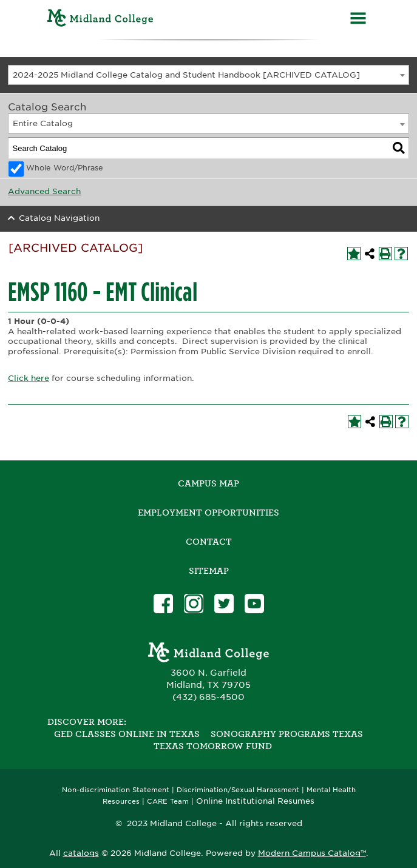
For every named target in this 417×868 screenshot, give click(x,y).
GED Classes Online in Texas (127, 734)
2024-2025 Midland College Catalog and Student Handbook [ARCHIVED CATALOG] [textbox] (186, 75)
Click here (29, 378)
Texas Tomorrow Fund (213, 746)
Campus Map (208, 483)
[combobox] (208, 75)
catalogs (81, 853)
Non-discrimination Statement (116, 790)
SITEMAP (209, 571)
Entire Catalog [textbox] (43, 123)
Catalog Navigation (59, 218)
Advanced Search (44, 191)
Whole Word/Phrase (65, 168)
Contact (209, 542)
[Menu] (358, 20)
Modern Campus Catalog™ (312, 853)
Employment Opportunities (208, 513)
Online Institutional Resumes (255, 801)
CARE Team (168, 802)
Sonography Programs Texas (287, 734)
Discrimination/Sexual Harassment (238, 790)
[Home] (100, 20)
